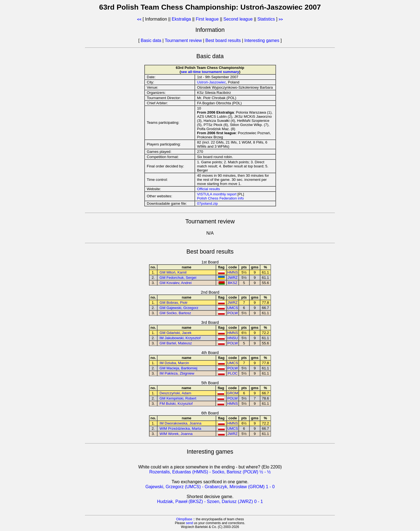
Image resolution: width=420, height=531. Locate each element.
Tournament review (183, 40)
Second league (238, 19)
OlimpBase (184, 519)
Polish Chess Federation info (220, 198)
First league (207, 19)
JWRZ (232, 278)
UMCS (232, 308)
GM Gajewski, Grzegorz (179, 308)
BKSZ (233, 283)
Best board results (223, 40)
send (189, 523)
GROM (232, 393)
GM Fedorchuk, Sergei (178, 278)
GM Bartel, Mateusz (176, 343)
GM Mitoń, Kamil (173, 272)
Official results (208, 189)
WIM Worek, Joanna (176, 434)
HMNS (232, 272)
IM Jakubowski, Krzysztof (180, 338)
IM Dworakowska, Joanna (181, 423)
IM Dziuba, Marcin (174, 363)
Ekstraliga (181, 19)
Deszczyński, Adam (176, 393)
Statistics (266, 19)
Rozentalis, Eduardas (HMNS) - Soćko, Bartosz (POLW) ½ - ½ (210, 472)
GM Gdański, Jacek (176, 333)
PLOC (233, 373)
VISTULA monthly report (217, 194)
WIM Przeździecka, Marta (181, 429)
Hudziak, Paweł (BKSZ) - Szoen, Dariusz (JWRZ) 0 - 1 (210, 501)
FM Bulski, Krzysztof (176, 404)
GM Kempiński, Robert (178, 398)
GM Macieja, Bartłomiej (179, 368)
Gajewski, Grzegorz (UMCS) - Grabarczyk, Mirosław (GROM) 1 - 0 (210, 487)
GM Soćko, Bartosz (175, 313)
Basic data (151, 40)
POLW (233, 313)
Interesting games (262, 40)
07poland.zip (207, 203)
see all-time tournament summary (210, 72)
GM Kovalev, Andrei (176, 283)
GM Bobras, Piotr (174, 303)
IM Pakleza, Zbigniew (177, 373)
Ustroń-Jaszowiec (211, 82)
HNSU (233, 338)
